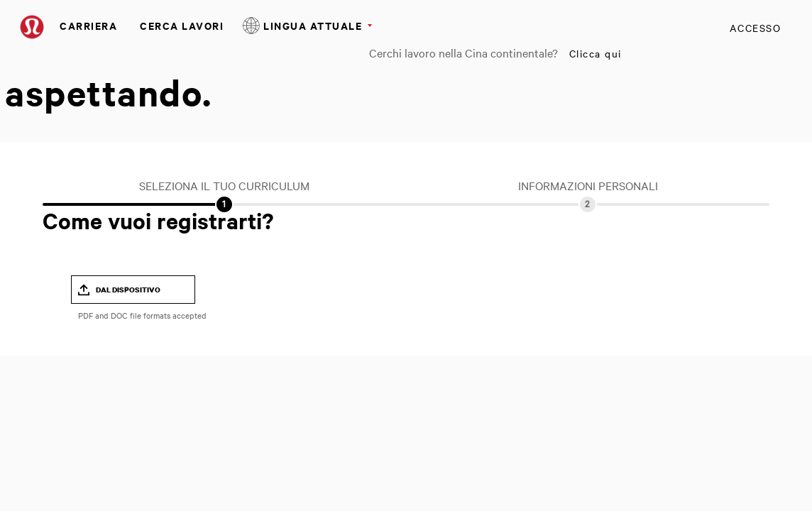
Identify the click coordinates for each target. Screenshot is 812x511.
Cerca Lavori (182, 25)
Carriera (88, 25)
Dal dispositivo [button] (128, 290)
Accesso (756, 28)
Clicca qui (596, 53)
